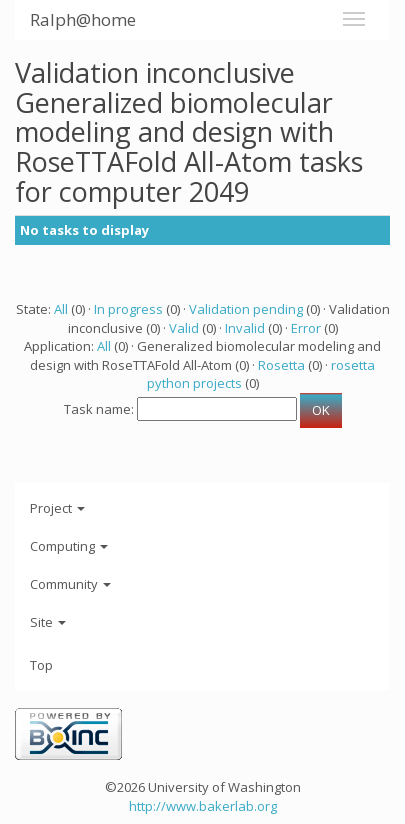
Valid (184, 328)
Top (41, 665)
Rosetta (281, 365)
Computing (69, 546)
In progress (128, 309)
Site (48, 622)
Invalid (245, 328)
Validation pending (246, 309)
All (61, 309)
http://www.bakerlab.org (203, 806)
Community (70, 584)
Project (57, 508)
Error (306, 328)
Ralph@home (83, 19)
